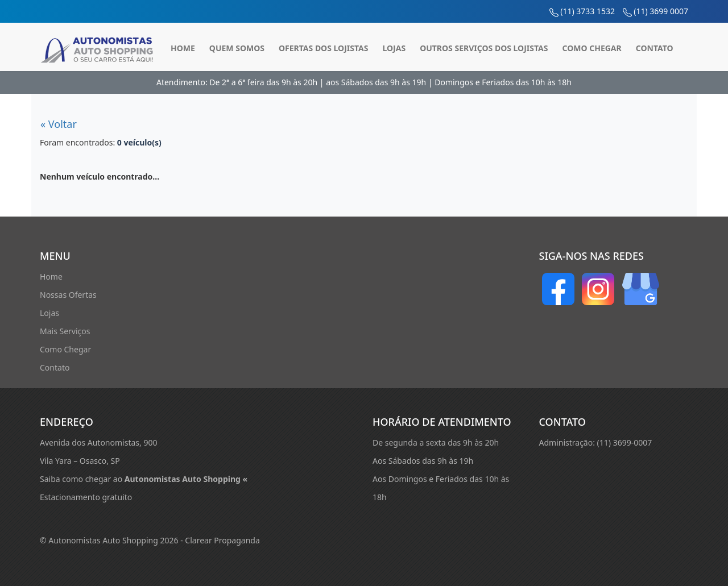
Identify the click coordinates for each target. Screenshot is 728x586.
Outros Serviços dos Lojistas (484, 48)
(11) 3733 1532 (588, 11)
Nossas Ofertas (68, 295)
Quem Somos (237, 48)
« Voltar (59, 124)
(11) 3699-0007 (625, 442)
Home (183, 48)
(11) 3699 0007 (661, 11)
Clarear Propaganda (222, 540)
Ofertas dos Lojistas (324, 48)
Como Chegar (591, 48)
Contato (655, 48)
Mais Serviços (65, 331)
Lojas (394, 48)
